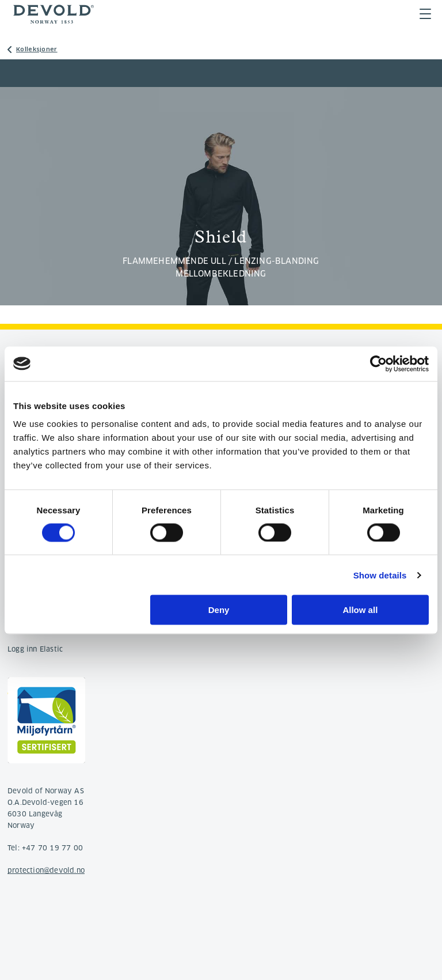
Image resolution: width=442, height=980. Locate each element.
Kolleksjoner (37, 49)
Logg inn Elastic (35, 649)
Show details (380, 575)
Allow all (360, 610)
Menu (425, 14)
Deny (219, 610)
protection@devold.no (46, 870)
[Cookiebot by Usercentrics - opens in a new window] (378, 364)
